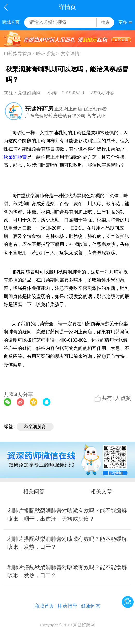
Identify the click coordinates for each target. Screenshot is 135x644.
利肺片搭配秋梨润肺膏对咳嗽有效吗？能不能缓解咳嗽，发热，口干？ (67, 543)
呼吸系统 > (47, 54)
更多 (123, 22)
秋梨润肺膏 (15, 157)
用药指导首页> (19, 54)
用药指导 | (69, 606)
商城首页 (11, 22)
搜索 (106, 22)
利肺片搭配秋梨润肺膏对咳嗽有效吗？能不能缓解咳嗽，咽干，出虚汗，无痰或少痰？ (67, 515)
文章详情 (70, 54)
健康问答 (91, 606)
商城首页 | (45, 606)
